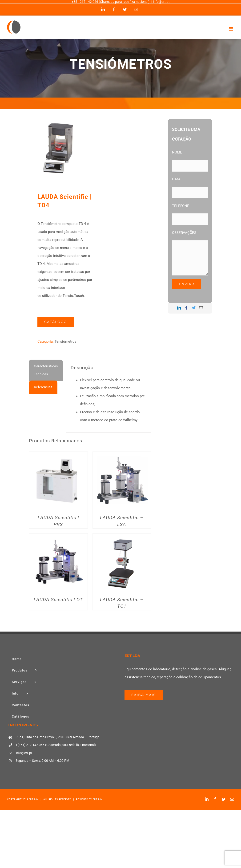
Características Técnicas (46, 370)
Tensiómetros (66, 342)
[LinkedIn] (179, 308)
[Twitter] (194, 308)
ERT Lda (34, 799)
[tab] (46, 370)
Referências (43, 387)
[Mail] (201, 308)
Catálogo (56, 322)
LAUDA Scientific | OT (58, 600)
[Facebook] (186, 308)
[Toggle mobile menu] (231, 29)
